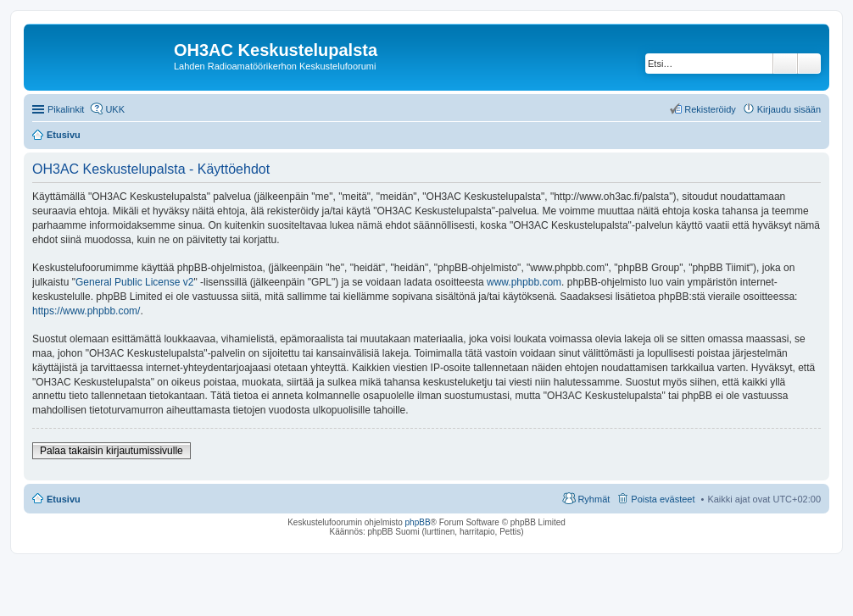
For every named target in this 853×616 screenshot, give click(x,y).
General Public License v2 (134, 282)
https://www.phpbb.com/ (86, 311)
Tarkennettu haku (809, 64)
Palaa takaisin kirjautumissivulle (112, 451)
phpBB (418, 522)
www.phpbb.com (524, 282)
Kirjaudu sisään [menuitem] (789, 109)
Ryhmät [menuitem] (594, 499)
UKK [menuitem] (115, 109)
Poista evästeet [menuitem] (663, 499)
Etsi (785, 64)
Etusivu (64, 499)
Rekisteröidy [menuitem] (710, 109)
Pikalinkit (66, 109)
